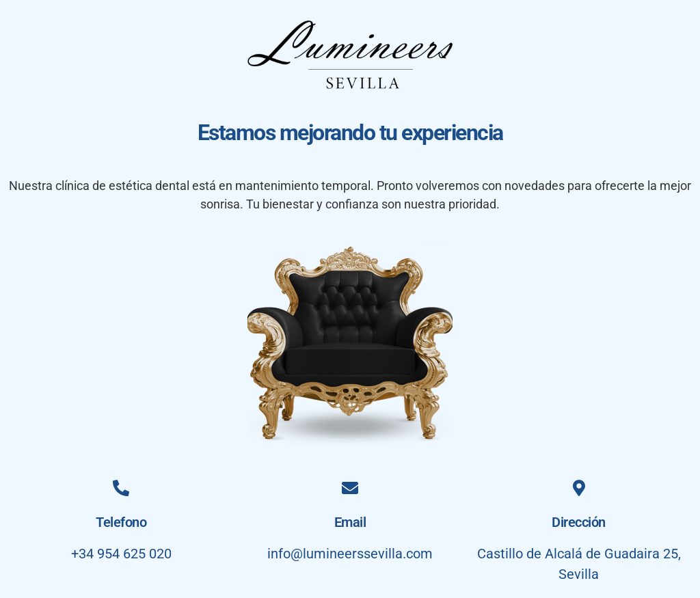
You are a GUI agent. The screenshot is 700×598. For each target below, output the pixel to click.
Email (350, 522)
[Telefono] (121, 488)
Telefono (121, 522)
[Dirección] (579, 488)
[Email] (350, 488)
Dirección (579, 522)
